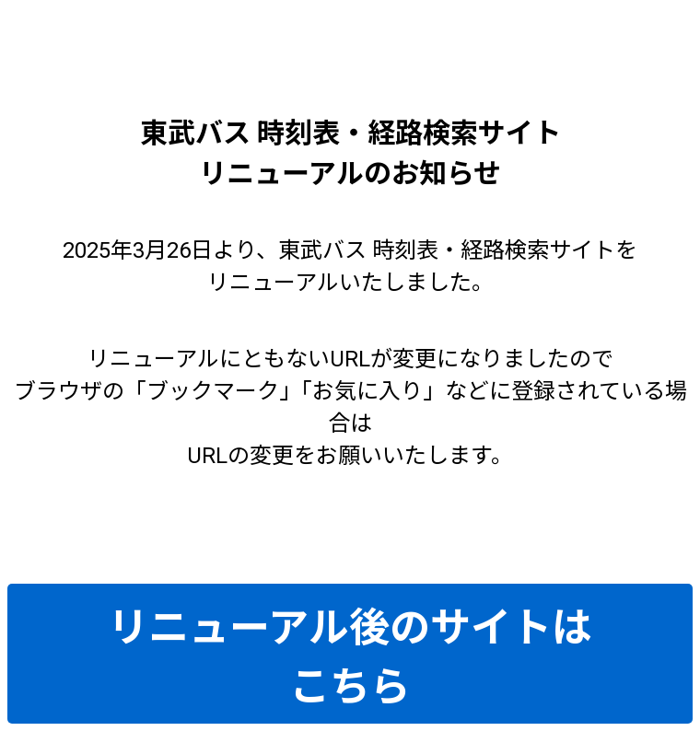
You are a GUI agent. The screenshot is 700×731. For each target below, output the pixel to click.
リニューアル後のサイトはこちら (350, 657)
